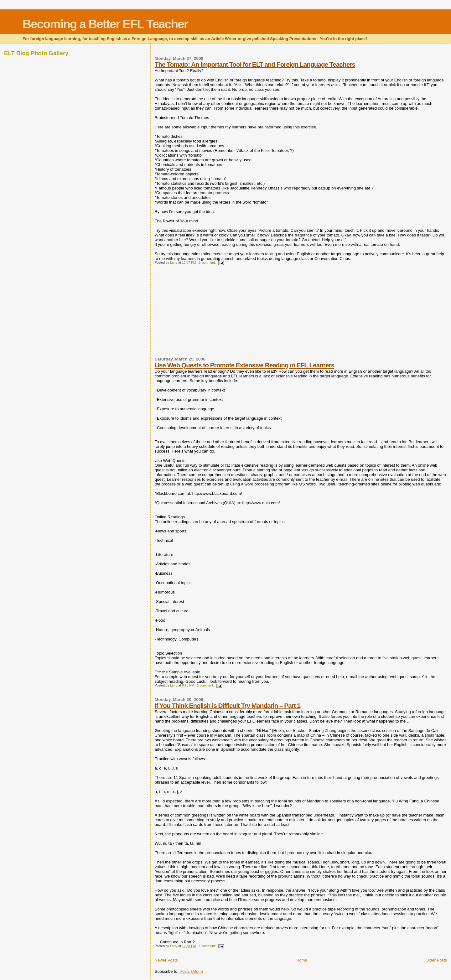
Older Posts (436, 960)
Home (302, 960)
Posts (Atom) (191, 971)
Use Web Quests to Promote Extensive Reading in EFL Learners (245, 365)
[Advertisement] (202, 314)
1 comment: (208, 263)
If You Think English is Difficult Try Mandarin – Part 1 (228, 705)
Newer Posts (166, 960)
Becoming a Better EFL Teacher (105, 24)
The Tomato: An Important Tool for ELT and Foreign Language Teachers (255, 64)
